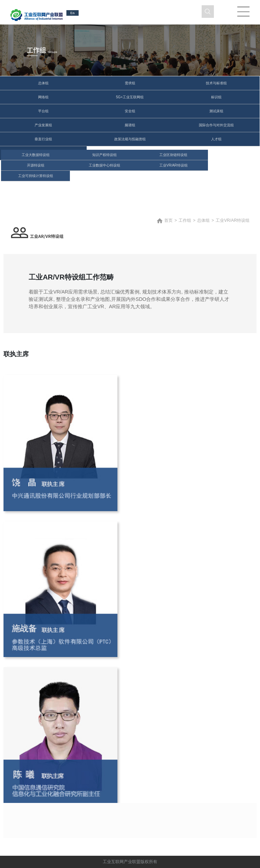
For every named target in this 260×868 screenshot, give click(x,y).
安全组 (130, 111)
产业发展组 (43, 125)
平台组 (43, 111)
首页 (168, 220)
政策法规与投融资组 (130, 139)
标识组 (216, 97)
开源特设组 (36, 165)
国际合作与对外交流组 (216, 125)
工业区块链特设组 (173, 155)
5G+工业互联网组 (130, 97)
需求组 (130, 83)
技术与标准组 (216, 83)
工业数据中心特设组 (104, 165)
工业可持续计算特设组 (36, 176)
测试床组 (216, 111)
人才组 (216, 139)
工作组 (185, 220)
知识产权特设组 (104, 155)
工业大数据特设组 (36, 155)
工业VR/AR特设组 (174, 165)
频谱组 (130, 125)
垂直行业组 (43, 139)
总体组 (43, 83)
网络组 (43, 97)
